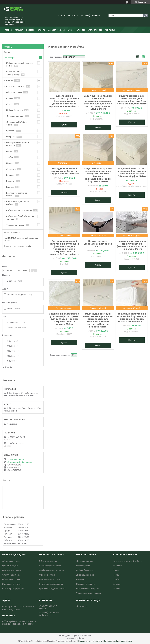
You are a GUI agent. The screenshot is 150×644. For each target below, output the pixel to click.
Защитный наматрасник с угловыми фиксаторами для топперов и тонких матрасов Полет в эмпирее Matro (64, 319)
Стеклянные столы (11, 575)
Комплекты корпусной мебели (17, 194)
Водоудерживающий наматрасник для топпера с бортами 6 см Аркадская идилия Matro (132, 100)
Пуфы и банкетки (14, 110)
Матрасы (11, 137)
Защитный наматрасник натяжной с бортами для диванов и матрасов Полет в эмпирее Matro (132, 318)
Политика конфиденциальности (118, 641)
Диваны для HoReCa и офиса (17, 123)
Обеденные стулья (11, 561)
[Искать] (146, 15)
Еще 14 (9, 367)
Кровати (10, 131)
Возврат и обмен (56, 30)
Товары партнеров (15, 225)
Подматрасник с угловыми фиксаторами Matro (98, 244)
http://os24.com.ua (16, 459)
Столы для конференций (51, 584)
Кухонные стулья (10, 566)
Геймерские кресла (48, 561)
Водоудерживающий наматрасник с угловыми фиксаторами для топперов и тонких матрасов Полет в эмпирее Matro (98, 320)
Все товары (9, 58)
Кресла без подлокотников (52, 589)
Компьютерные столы (50, 579)
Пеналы (10, 163)
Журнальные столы (11, 584)
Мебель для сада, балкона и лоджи (19, 64)
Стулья (10, 98)
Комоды (10, 181)
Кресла (10, 80)
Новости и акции (12, 232)
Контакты (110, 30)
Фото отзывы (95, 30)
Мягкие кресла (83, 566)
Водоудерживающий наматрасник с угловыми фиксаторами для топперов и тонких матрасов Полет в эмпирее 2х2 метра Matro (64, 248)
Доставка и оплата (35, 30)
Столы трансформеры (13, 589)
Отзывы (81, 30)
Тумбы (9, 157)
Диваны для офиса (85, 575)
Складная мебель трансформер (14, 73)
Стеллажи (11, 169)
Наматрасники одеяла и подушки (18, 144)
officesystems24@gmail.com (20, 462)
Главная (8, 30)
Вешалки (10, 175)
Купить (64, 125)
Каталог (19, 30)
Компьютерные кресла (50, 566)
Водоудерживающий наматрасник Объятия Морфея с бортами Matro (64, 171)
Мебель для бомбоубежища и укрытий (20, 218)
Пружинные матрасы (86, 584)
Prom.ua (89, 636)
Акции (7, 52)
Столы (9, 104)
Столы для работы (15, 86)
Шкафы (10, 187)
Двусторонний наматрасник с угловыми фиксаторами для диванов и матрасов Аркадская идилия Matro (64, 101)
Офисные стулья (14, 92)
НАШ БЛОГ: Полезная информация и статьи (21, 239)
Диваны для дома (15, 116)
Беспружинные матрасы (88, 589)
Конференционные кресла (52, 570)
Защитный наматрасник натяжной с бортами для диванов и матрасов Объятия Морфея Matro (132, 172)
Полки (9, 151)
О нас (71, 30)
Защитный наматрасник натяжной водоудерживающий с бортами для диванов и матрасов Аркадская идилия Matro (98, 102)
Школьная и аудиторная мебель (18, 203)
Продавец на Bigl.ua (75, 638)
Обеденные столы (11, 579)
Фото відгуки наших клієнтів (17, 246)
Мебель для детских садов (19, 210)
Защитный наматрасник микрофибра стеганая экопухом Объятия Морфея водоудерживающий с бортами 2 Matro (98, 175)
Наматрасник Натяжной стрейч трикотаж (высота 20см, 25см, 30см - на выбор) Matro (132, 245)
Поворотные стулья (12, 570)
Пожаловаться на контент (90, 641)
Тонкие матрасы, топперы (89, 593)
